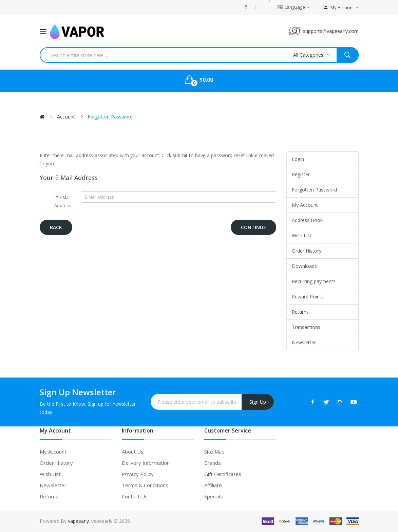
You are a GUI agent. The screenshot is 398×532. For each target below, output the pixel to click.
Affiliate (213, 485)
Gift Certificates (223, 474)
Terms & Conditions (145, 485)
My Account (305, 205)
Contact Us (135, 496)
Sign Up (258, 402)
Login (298, 159)
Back (56, 227)
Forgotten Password (110, 117)
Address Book (307, 220)
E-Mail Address (62, 201)
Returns (300, 312)
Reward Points (308, 297)
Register (301, 174)
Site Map (214, 452)
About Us (133, 452)
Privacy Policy (138, 474)
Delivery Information (146, 463)
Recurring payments (314, 281)
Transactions (306, 327)
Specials (214, 496)
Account (66, 117)
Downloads (304, 266)
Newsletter (304, 342)
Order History (307, 251)
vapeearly (78, 521)
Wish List (302, 235)
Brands (213, 463)
